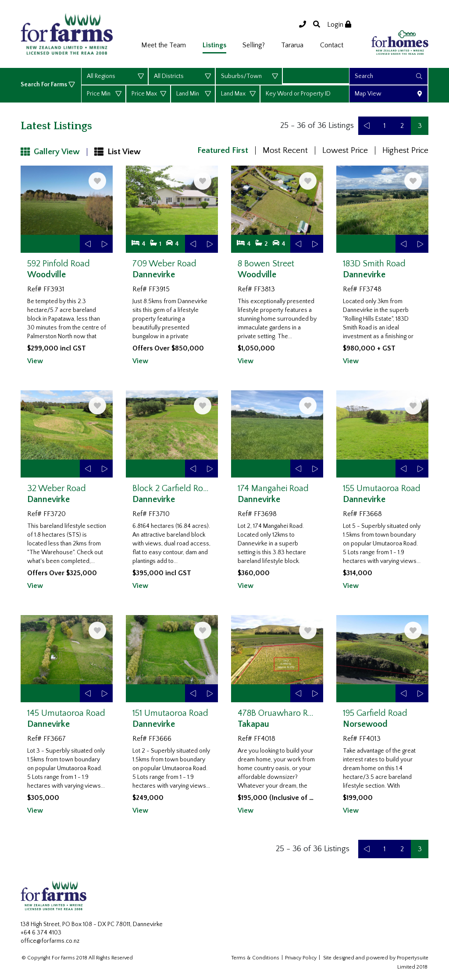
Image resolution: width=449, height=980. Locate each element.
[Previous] (367, 126)
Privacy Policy (301, 958)
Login (339, 25)
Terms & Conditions (255, 958)
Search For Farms (45, 85)
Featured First (223, 150)
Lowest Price (345, 150)
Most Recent (285, 150)
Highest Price (405, 150)
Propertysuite (413, 958)
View (35, 361)
